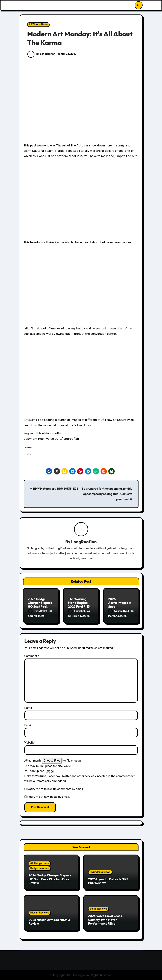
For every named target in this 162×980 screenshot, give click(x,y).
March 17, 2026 (81, 616)
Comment (32, 655)
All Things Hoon (38, 24)
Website (30, 742)
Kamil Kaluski (79, 611)
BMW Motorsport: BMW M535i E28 (54, 489)
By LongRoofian (41, 54)
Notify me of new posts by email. (48, 796)
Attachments (33, 760)
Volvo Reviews (98, 908)
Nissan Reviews (40, 912)
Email (28, 725)
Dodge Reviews (39, 868)
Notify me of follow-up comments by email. (55, 788)
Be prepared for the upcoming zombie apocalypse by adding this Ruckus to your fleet (107, 494)
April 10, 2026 (36, 616)
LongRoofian (84, 542)
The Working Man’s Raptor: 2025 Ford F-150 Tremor (80, 605)
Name (28, 707)
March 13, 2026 (117, 616)
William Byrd (119, 611)
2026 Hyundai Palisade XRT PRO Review (108, 881)
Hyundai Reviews (100, 872)
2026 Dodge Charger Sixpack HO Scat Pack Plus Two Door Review (40, 607)
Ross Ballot (38, 611)
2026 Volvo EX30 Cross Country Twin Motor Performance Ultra (105, 919)
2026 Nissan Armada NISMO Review (49, 921)
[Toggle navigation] (22, 5)
